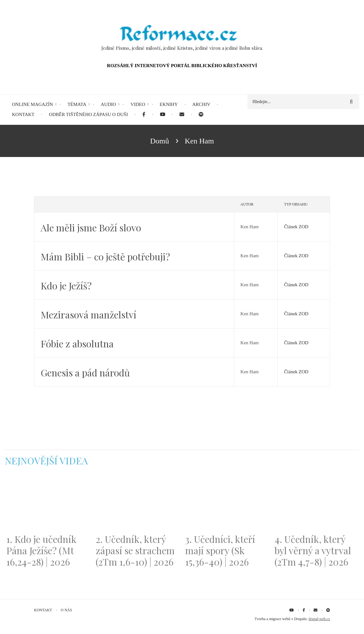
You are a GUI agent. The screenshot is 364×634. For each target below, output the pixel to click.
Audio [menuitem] (108, 104)
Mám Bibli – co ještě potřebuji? (105, 257)
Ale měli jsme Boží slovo (91, 228)
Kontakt (43, 610)
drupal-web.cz (319, 619)
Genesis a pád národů (85, 373)
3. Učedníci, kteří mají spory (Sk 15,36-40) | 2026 (220, 550)
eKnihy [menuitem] (169, 104)
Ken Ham (250, 227)
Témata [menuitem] (77, 104)
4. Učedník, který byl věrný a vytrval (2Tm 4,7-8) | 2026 (313, 550)
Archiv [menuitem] (202, 104)
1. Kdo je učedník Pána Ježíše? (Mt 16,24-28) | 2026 (41, 550)
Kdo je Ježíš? (66, 286)
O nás (66, 610)
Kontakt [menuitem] (23, 114)
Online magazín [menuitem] (32, 104)
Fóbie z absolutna (77, 344)
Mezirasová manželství (88, 315)
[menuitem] (144, 115)
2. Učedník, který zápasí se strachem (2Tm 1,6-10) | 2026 (135, 550)
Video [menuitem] (138, 104)
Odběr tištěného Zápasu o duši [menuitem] (88, 114)
